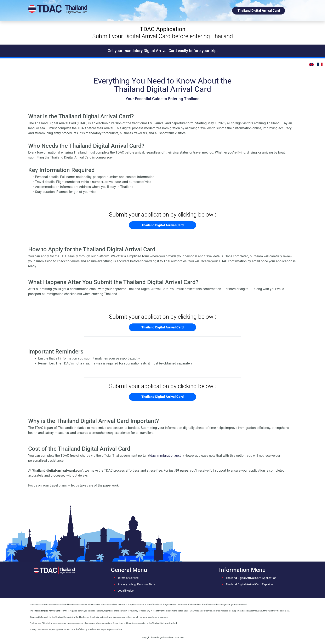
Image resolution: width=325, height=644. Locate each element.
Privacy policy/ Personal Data (136, 584)
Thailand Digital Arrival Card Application (251, 578)
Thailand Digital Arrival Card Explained (250, 584)
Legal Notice (126, 591)
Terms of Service (128, 578)
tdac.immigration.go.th (166, 456)
